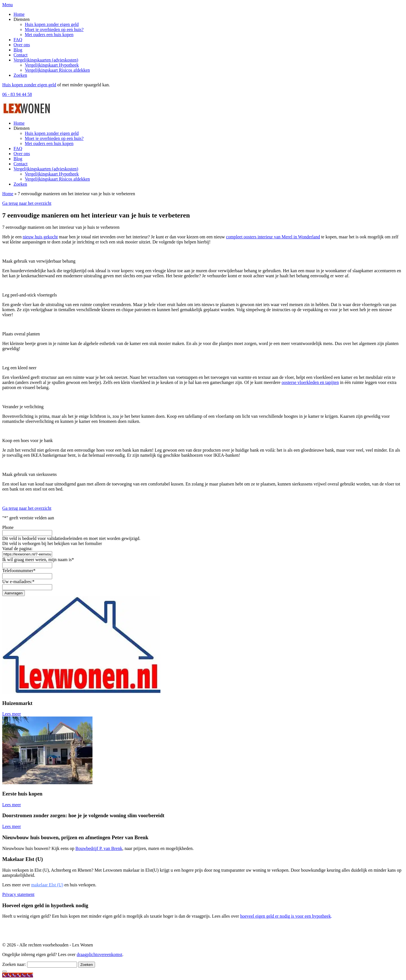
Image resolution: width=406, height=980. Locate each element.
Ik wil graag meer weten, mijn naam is (38, 560)
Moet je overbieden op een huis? (54, 29)
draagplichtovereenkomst (100, 954)
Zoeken (20, 75)
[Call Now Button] (18, 975)
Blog (18, 50)
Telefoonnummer (19, 571)
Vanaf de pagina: (17, 549)
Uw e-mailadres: (18, 582)
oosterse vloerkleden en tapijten (310, 382)
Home (19, 14)
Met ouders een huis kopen (49, 35)
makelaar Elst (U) (47, 885)
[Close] (5, 972)
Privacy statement (18, 894)
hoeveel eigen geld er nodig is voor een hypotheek (286, 916)
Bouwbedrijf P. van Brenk (99, 848)
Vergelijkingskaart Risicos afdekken (57, 70)
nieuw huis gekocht (40, 237)
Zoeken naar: (14, 964)
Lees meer (12, 714)
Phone (8, 527)
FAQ (18, 40)
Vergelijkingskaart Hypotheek (52, 65)
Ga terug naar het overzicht (27, 203)
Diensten (22, 19)
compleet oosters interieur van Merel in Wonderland (273, 237)
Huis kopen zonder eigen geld (52, 24)
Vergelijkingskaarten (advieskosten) (46, 60)
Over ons (22, 45)
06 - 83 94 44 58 (17, 94)
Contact (21, 55)
